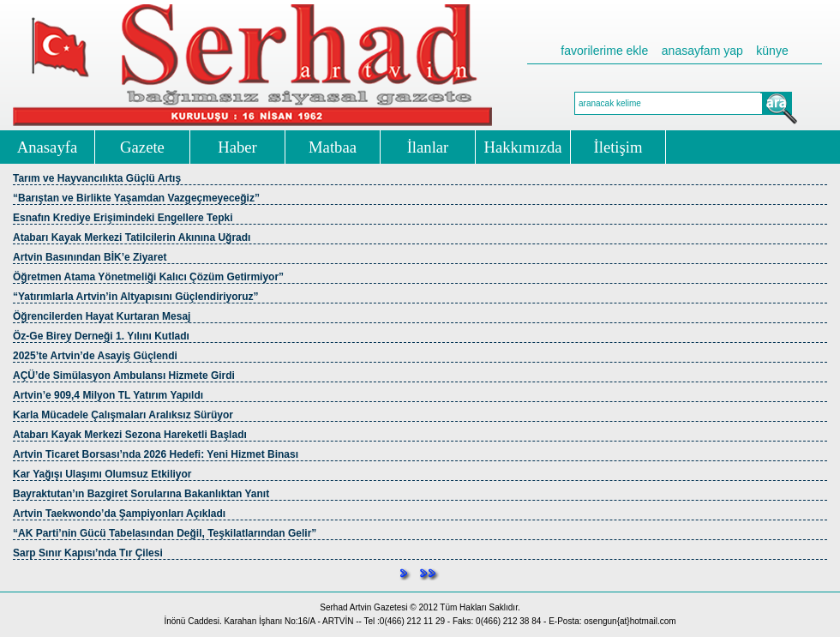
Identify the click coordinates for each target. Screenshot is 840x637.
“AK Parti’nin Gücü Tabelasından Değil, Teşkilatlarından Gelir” (165, 533)
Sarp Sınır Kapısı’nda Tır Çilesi (88, 553)
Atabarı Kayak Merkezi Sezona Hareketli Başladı (130, 435)
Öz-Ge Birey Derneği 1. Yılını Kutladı (101, 336)
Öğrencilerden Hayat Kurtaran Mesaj (102, 316)
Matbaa (333, 147)
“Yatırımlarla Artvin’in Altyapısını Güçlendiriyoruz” (136, 297)
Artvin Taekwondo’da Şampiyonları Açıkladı (119, 514)
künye (772, 51)
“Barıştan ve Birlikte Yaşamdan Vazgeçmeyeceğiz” (136, 198)
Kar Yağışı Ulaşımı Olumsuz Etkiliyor (102, 474)
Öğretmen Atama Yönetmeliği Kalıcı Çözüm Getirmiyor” (148, 277)
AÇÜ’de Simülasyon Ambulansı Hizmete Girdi (124, 376)
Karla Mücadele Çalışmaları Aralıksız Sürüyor (123, 415)
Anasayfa (47, 147)
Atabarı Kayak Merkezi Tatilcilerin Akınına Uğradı (132, 237)
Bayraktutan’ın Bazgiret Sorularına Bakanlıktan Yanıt (141, 494)
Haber (237, 147)
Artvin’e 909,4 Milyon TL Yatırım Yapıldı (108, 395)
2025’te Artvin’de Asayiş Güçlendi (95, 356)
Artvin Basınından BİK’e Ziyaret (90, 257)
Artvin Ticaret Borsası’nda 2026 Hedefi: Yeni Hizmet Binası (156, 454)
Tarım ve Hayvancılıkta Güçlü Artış (97, 178)
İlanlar (428, 147)
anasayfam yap (702, 51)
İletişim (618, 147)
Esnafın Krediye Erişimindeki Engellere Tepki (123, 218)
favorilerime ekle (604, 51)
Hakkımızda (522, 147)
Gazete (142, 147)
